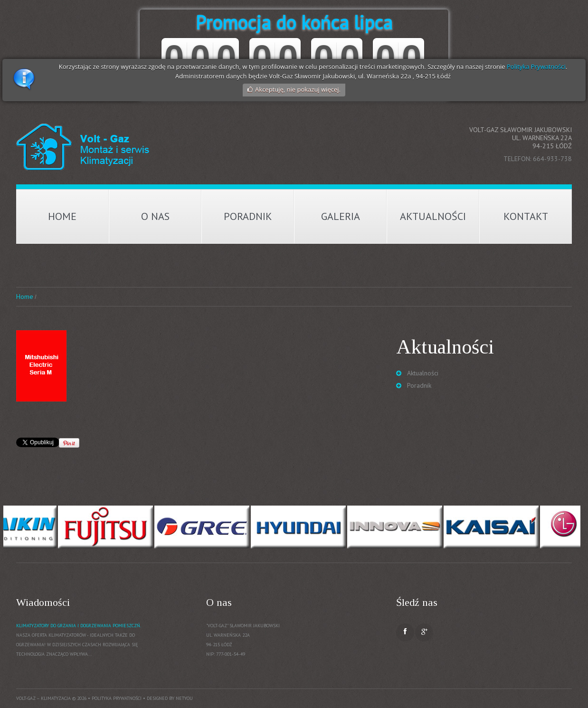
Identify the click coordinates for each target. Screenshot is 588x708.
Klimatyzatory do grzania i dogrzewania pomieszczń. (79, 626)
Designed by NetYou (170, 698)
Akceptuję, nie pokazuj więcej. (298, 89)
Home (62, 216)
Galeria (341, 216)
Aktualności (433, 216)
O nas (155, 216)
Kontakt (526, 216)
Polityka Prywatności (536, 67)
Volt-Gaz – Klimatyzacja (43, 698)
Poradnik (248, 216)
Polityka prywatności (117, 698)
